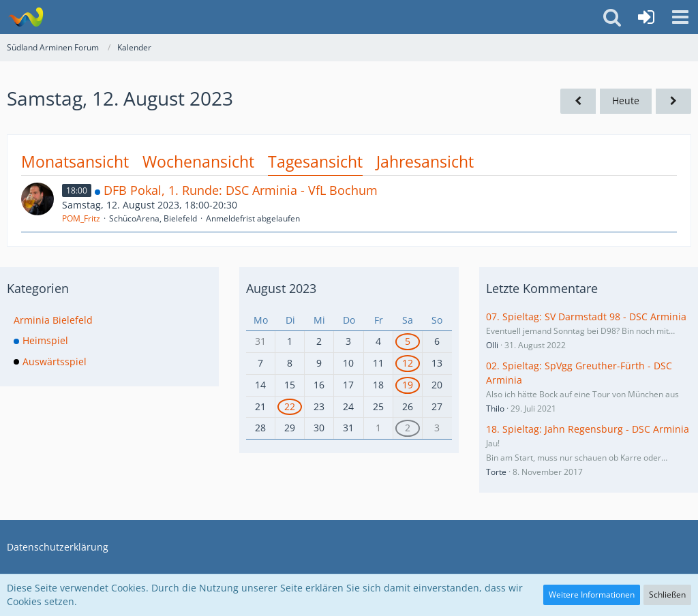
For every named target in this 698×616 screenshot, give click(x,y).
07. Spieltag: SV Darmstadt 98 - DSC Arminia (586, 317)
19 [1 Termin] (408, 385)
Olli (492, 345)
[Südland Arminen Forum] (26, 17)
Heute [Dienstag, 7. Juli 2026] (626, 101)
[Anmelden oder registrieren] (646, 17)
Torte (496, 472)
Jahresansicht (425, 161)
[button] (680, 17)
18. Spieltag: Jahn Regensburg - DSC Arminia (588, 429)
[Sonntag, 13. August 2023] (673, 101)
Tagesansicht (315, 161)
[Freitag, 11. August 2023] (578, 101)
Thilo (495, 409)
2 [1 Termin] (408, 428)
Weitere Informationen (592, 595)
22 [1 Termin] (290, 406)
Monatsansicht (75, 161)
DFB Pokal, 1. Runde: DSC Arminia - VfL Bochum (241, 190)
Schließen (667, 595)
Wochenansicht (198, 161)
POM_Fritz (81, 218)
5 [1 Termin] (408, 341)
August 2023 (281, 288)
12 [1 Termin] (408, 363)
